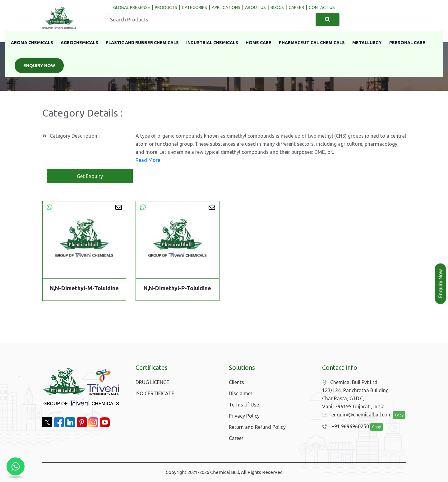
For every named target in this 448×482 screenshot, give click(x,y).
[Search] (328, 20)
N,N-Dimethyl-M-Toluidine (84, 288)
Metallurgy (367, 43)
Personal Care (407, 43)
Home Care (259, 43)
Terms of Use (244, 405)
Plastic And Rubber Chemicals (142, 43)
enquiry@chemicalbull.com (355, 415)
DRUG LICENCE (152, 382)
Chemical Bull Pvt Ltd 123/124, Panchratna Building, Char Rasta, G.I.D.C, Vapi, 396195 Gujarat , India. (356, 395)
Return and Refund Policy (257, 427)
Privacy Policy (244, 416)
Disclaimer (241, 393)
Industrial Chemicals (212, 43)
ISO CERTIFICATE (155, 393)
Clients (236, 382)
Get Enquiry (90, 176)
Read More (148, 160)
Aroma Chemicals (32, 43)
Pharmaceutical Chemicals (312, 43)
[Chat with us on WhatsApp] (16, 466)
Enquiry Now (39, 66)
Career (236, 438)
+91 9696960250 (344, 427)
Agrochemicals (79, 43)
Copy (396, 415)
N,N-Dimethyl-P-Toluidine (177, 288)
